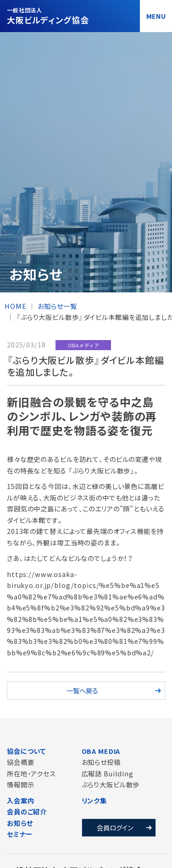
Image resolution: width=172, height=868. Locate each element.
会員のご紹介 (27, 811)
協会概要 (20, 762)
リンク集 (94, 800)
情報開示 (20, 784)
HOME (15, 306)
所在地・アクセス (31, 773)
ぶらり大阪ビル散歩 (111, 784)
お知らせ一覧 (57, 306)
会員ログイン (115, 827)
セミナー (19, 834)
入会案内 (20, 800)
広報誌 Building (108, 773)
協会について (26, 751)
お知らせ (20, 823)
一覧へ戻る (82, 690)
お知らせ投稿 (101, 762)
